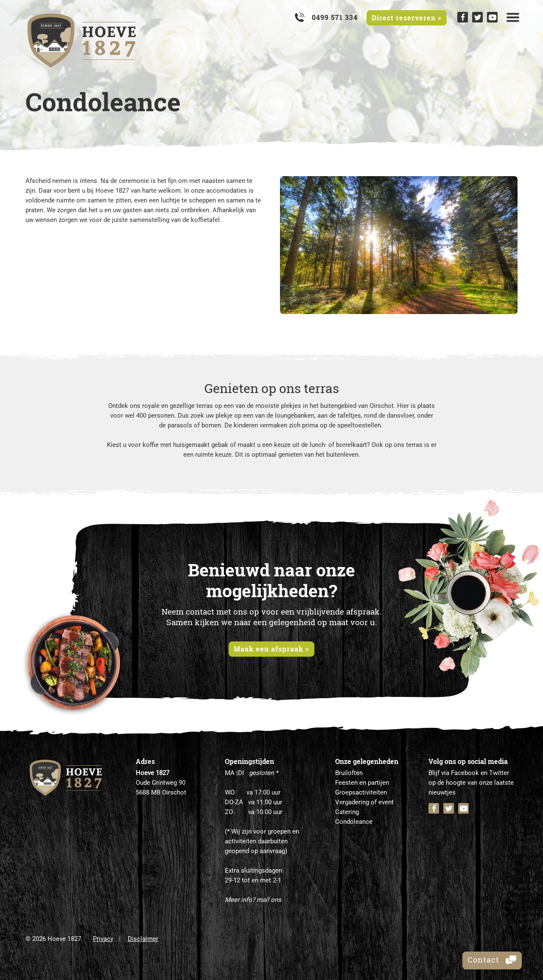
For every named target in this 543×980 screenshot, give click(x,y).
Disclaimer (143, 939)
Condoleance (354, 822)
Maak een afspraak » (271, 649)
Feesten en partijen (362, 783)
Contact (492, 960)
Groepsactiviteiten (361, 792)
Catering (347, 812)
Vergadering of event (364, 802)
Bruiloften (349, 773)
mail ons (269, 900)
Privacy (103, 939)
